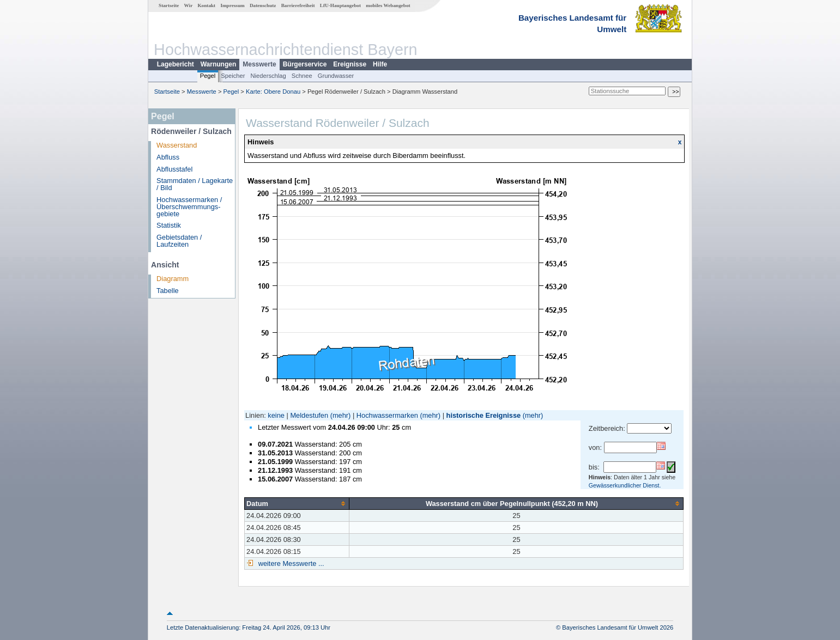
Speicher (233, 76)
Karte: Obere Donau (273, 92)
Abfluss (168, 157)
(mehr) (341, 415)
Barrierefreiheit (298, 5)
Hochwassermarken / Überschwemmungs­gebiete (189, 207)
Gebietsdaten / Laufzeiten (179, 241)
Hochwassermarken (387, 415)
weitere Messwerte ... (290, 563)
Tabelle (168, 291)
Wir (189, 5)
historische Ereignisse (484, 415)
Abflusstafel (174, 169)
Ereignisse (350, 64)
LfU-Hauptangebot (340, 5)
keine (276, 415)
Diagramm (173, 279)
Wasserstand (177, 145)
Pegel (208, 76)
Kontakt (206, 5)
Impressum (232, 5)
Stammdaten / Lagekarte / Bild (195, 184)
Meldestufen (309, 415)
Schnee (302, 76)
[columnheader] (297, 503)
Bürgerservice (305, 64)
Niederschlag (268, 76)
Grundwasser (336, 76)
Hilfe (380, 64)
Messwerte (259, 64)
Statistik (169, 225)
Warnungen (219, 64)
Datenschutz (263, 5)
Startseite (169, 5)
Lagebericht (176, 64)
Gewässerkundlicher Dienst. (625, 485)
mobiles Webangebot (388, 5)
